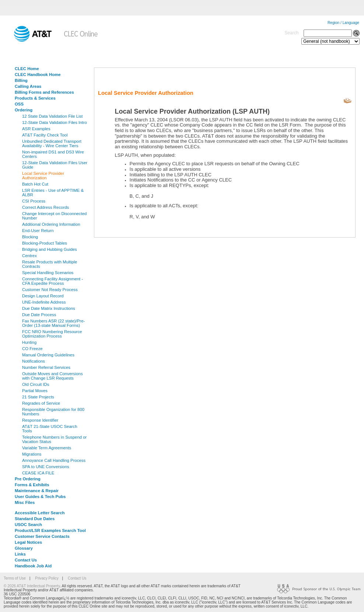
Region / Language (343, 23)
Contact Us (26, 560)
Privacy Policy (47, 578)
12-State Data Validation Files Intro (55, 122)
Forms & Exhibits (32, 485)
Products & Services (35, 98)
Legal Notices (28, 542)
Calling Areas (28, 86)
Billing (21, 80)
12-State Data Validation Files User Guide (55, 165)
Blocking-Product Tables (45, 243)
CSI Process (34, 201)
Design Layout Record (43, 296)
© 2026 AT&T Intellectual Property (32, 586)
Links (20, 554)
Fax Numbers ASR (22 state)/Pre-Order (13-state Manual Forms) (53, 323)
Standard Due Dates (35, 519)
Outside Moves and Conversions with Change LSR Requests (52, 376)
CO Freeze (32, 349)
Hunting (29, 342)
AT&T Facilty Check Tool (45, 135)
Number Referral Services (46, 367)
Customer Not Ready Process (50, 290)
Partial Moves (35, 391)
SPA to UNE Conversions (46, 467)
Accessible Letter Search (40, 513)
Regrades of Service (41, 403)
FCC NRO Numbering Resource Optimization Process (52, 334)
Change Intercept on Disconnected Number (54, 216)
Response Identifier (40, 420)
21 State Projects (38, 397)
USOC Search (28, 525)
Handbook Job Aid (33, 566)
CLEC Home (27, 69)
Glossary (24, 548)
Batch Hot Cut (35, 184)
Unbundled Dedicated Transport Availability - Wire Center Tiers (52, 144)
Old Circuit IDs (36, 384)
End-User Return (38, 231)
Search (291, 33)
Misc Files (25, 502)
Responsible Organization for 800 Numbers (53, 412)
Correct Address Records (45, 207)
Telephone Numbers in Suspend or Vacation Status (54, 439)
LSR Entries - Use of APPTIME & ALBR (53, 193)
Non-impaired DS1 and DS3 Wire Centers (53, 154)
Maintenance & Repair (37, 491)
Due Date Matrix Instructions (49, 308)
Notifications (34, 361)
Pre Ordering (28, 479)
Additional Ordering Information (51, 224)
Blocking (30, 237)
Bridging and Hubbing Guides (50, 249)
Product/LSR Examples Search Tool (50, 530)
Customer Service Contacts (42, 536)
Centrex (29, 256)
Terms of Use (15, 578)
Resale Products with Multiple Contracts (50, 264)
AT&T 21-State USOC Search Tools (50, 429)
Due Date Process (39, 315)
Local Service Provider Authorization (43, 176)
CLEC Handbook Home (38, 75)
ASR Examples (36, 129)
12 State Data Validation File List (52, 116)
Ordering (24, 110)
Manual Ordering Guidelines (48, 355)
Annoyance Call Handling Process (54, 460)
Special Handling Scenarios (48, 273)
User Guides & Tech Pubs (40, 497)
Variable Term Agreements (47, 448)
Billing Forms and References (44, 92)
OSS (19, 104)
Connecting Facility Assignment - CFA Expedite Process (52, 281)
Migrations (32, 454)
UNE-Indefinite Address (44, 302)
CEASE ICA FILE (38, 473)
